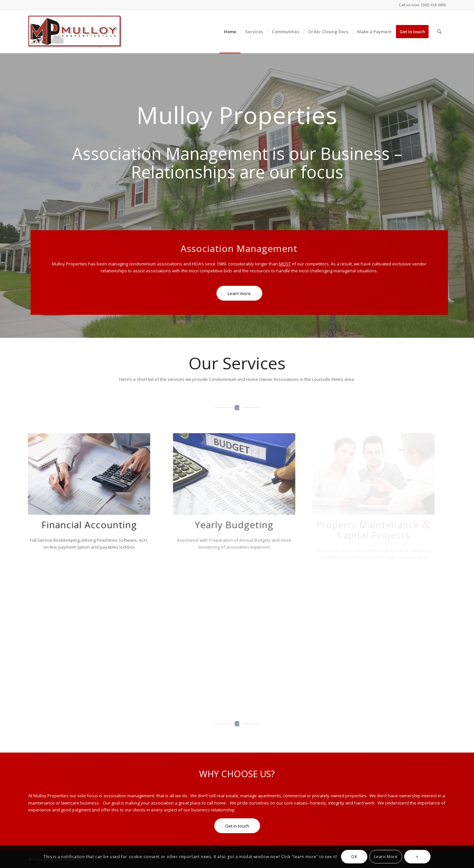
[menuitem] (230, 32)
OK (354, 857)
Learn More (386, 857)
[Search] (439, 32)
